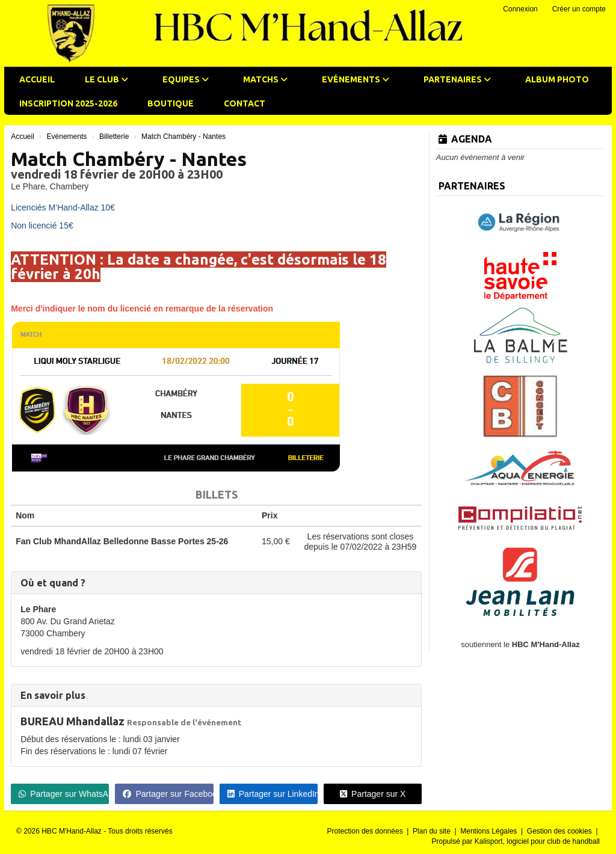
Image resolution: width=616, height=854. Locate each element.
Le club (106, 79)
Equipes (186, 79)
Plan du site (433, 831)
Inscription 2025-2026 (68, 103)
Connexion (520, 9)
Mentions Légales (489, 831)
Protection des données (366, 831)
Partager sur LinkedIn (273, 794)
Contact (245, 103)
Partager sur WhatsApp (64, 794)
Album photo (557, 79)
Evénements (356, 79)
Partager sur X (373, 794)
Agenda (465, 139)
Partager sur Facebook (168, 794)
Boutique (171, 103)
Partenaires (457, 79)
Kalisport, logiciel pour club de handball (537, 841)
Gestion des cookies (560, 831)
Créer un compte (579, 9)
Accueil (37, 79)
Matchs (265, 79)
